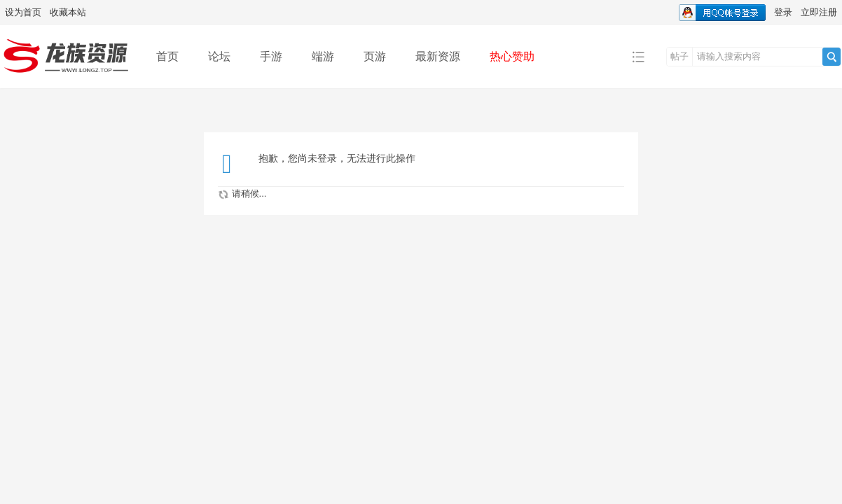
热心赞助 (512, 56)
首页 (167, 56)
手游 (271, 56)
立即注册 (819, 12)
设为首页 (23, 12)
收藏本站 (68, 12)
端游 (323, 56)
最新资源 (438, 56)
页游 (375, 56)
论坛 (219, 56)
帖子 (679, 56)
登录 (783, 12)
